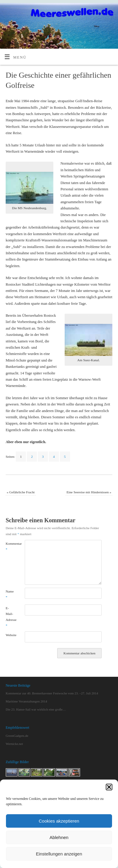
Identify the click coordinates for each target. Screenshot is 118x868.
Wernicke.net (14, 744)
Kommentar (10, 546)
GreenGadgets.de (17, 736)
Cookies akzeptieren (59, 821)
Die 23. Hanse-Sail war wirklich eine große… (36, 709)
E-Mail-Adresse (10, 617)
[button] (109, 787)
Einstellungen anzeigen (59, 854)
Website (10, 635)
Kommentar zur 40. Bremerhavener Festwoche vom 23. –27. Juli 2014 (52, 693)
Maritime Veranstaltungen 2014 (26, 701)
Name (10, 594)
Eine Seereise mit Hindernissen (89, 492)
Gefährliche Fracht (21, 492)
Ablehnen (59, 837)
